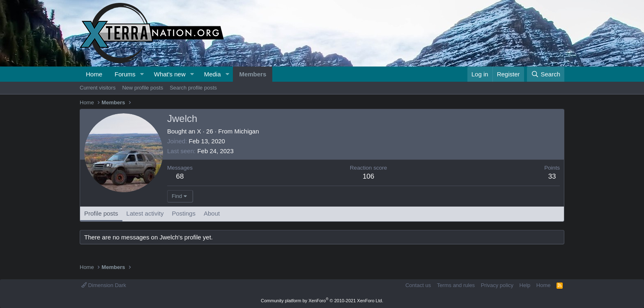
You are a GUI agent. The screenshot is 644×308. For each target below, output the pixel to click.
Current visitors (98, 88)
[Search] (546, 74)
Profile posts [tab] (101, 213)
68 (180, 176)
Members (253, 74)
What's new (170, 74)
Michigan (246, 131)
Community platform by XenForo (322, 301)
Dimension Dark (104, 285)
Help (525, 285)
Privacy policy (497, 285)
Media (213, 74)
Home (94, 74)
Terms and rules (456, 285)
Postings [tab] (184, 213)
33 (552, 176)
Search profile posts (193, 88)
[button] (142, 74)
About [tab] (212, 213)
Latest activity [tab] (145, 213)
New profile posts (143, 88)
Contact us (418, 285)
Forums (125, 74)
